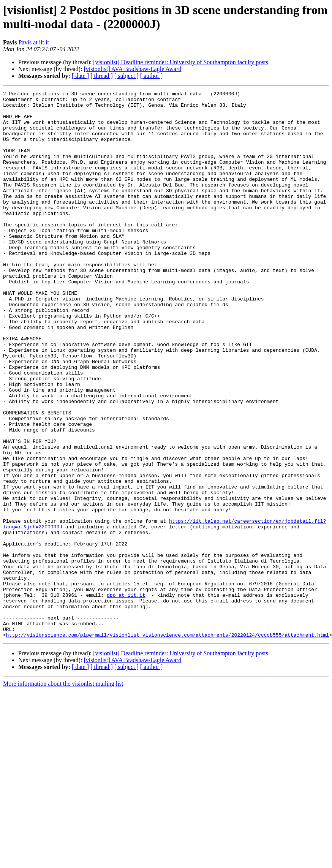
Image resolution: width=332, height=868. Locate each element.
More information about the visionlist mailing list (63, 793)
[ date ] (80, 76)
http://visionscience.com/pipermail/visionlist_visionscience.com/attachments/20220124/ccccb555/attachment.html (168, 744)
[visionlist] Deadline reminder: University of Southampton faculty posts (181, 62)
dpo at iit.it (126, 696)
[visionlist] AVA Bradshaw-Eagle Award (132, 69)
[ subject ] (126, 76)
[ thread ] (102, 76)
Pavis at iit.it (33, 42)
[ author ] (152, 76)
